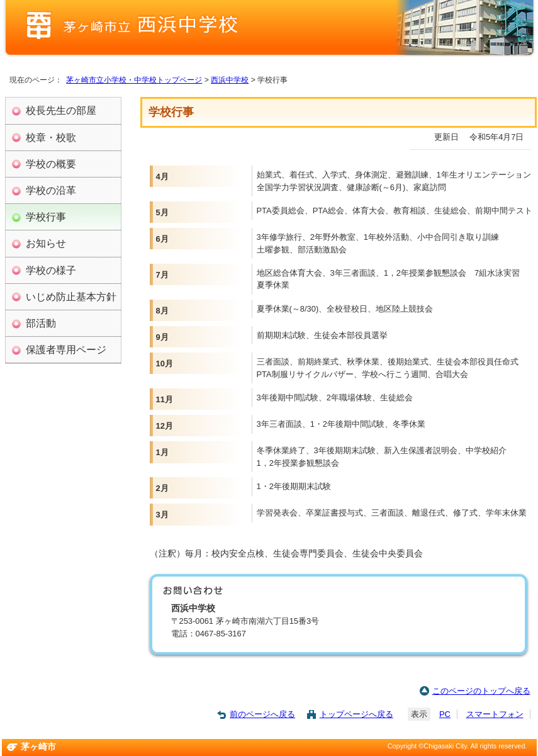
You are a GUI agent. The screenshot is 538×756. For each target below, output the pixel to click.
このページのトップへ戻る (481, 691)
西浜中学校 (230, 80)
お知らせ (46, 243)
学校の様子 (51, 270)
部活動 (41, 323)
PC (445, 714)
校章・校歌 (51, 137)
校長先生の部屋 (61, 110)
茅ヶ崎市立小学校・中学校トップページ (134, 80)
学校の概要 (51, 164)
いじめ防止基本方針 (71, 296)
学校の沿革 (51, 190)
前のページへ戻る (262, 714)
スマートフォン (495, 714)
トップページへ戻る (356, 714)
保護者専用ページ (66, 349)
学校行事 (46, 217)
